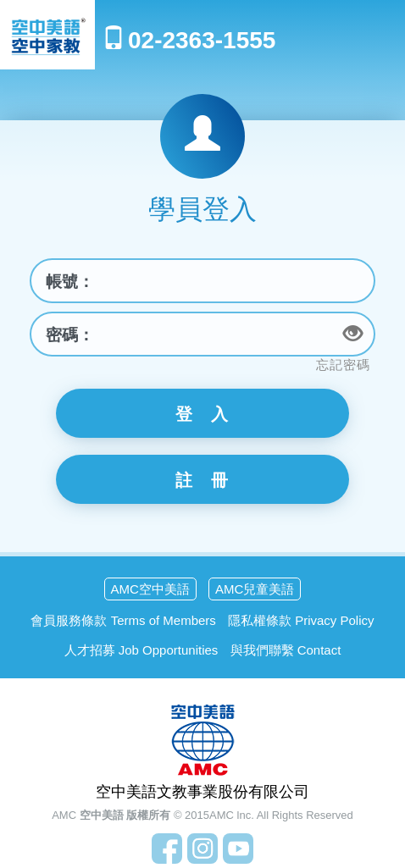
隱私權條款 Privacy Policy (301, 620)
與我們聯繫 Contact (286, 650)
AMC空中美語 (150, 589)
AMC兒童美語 (255, 589)
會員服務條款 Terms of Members (123, 620)
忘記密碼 (343, 365)
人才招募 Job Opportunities (141, 650)
